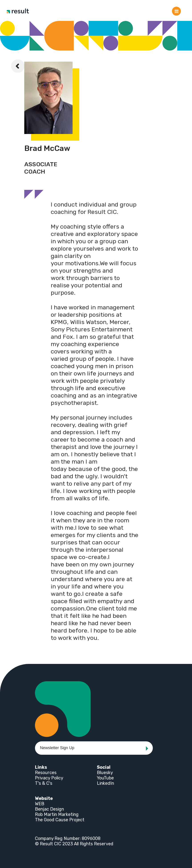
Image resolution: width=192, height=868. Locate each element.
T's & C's (44, 783)
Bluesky (105, 773)
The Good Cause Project (60, 820)
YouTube (105, 778)
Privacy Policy (49, 778)
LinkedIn (105, 783)
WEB (40, 804)
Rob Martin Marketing (57, 814)
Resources (46, 773)
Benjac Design (49, 809)
